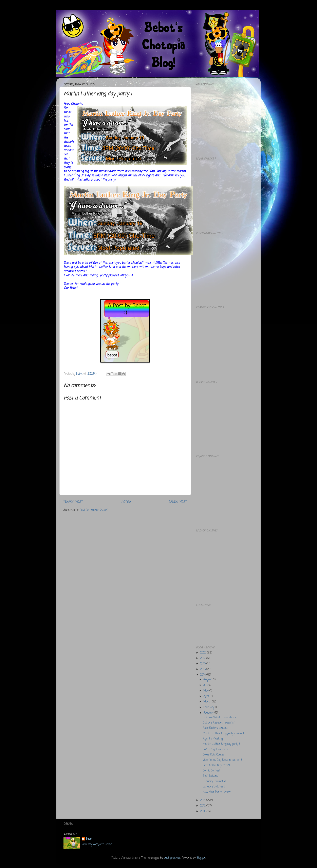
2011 (203, 811)
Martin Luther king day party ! (221, 744)
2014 (203, 675)
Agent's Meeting (213, 739)
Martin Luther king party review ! (223, 734)
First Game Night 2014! (217, 765)
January (209, 713)
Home (126, 502)
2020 (204, 653)
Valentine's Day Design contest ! (222, 760)
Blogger (201, 858)
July (206, 685)
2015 (203, 669)
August (208, 680)
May (206, 691)
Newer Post (73, 502)
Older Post (178, 502)
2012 (203, 806)
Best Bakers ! (211, 776)
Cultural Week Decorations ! (220, 718)
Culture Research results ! (219, 723)
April (207, 696)
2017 (203, 658)
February (209, 707)
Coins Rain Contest (214, 755)
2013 (203, 800)
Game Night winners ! (216, 750)
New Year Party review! (217, 792)
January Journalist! (215, 781)
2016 (203, 664)
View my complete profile (97, 844)
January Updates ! (214, 787)
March (208, 702)
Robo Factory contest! (216, 728)
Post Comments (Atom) (94, 510)
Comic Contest (211, 771)
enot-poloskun (172, 858)
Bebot (89, 839)
